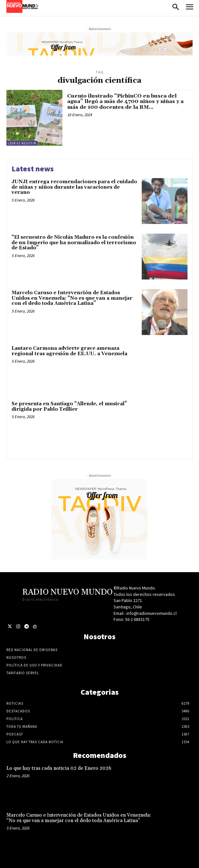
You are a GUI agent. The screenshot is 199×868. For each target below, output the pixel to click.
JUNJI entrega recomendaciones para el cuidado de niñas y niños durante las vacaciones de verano (74, 187)
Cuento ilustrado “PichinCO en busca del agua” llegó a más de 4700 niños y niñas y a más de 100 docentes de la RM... (125, 102)
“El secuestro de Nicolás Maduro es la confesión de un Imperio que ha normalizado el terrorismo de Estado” (74, 243)
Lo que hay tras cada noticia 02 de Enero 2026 (59, 768)
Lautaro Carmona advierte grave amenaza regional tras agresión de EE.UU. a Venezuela (69, 351)
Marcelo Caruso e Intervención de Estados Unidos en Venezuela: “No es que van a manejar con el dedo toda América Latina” (72, 298)
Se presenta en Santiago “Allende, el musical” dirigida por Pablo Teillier (69, 407)
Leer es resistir (22, 143)
